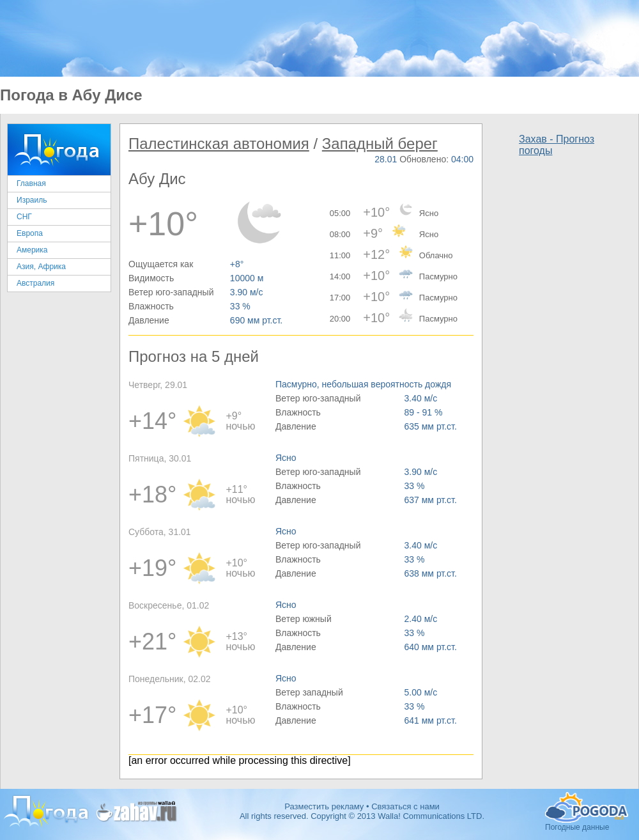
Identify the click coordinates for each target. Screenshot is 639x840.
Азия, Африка (41, 267)
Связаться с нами (405, 806)
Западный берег (380, 144)
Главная (31, 183)
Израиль (32, 200)
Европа (30, 233)
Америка (32, 250)
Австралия (35, 283)
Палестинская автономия (219, 144)
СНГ (24, 217)
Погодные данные (587, 807)
